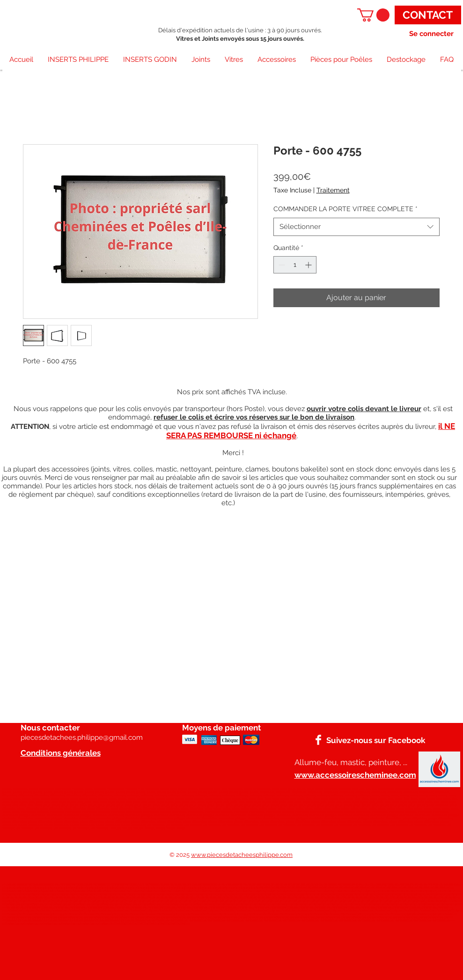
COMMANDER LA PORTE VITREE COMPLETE (345, 209)
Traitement (333, 190)
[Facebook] (318, 740)
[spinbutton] (295, 265)
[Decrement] (281, 265)
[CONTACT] (428, 15)
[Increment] (309, 265)
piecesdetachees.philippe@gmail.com (82, 737)
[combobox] (356, 227)
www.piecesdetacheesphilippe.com (242, 855)
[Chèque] (230, 740)
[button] (373, 15)
